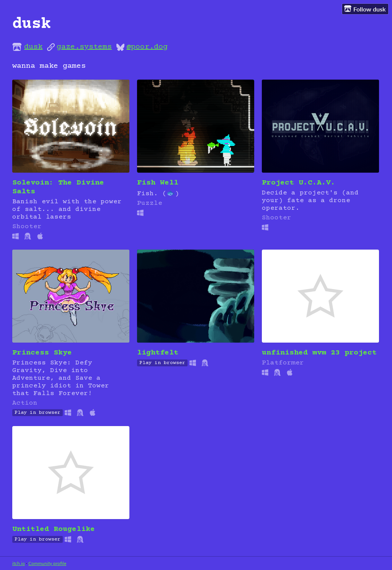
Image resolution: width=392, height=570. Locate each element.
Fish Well (158, 183)
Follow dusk (365, 9)
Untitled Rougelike (54, 529)
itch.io (19, 563)
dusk (33, 47)
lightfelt (158, 353)
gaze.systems (84, 47)
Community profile (47, 563)
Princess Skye (42, 353)
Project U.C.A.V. (299, 183)
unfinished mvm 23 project (319, 353)
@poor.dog (147, 47)
